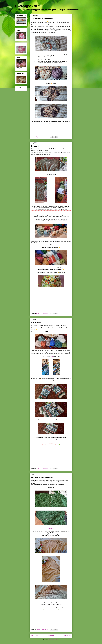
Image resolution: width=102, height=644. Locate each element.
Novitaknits (51, 528)
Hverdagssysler (27, 6)
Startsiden (51, 636)
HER (52, 356)
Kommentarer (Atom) (54, 640)
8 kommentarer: (45, 313)
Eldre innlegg (68, 636)
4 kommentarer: (45, 630)
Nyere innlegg (35, 636)
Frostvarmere (36, 323)
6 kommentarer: (45, 137)
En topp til (35, 146)
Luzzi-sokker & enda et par (42, 18)
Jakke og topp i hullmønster (42, 477)
